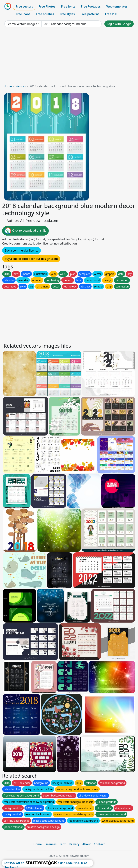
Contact (99, 844)
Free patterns (90, 14)
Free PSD (111, 14)
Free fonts (68, 6)
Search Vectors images (22, 24)
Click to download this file (25, 231)
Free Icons (23, 14)
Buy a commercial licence (21, 250)
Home (8, 86)
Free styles (67, 14)
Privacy (74, 844)
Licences (50, 844)
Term (63, 844)
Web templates (117, 6)
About (87, 844)
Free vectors (24, 6)
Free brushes (45, 14)
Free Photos (47, 6)
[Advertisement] (69, 57)
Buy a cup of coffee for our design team (31, 259)
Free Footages (91, 6)
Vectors (21, 86)
